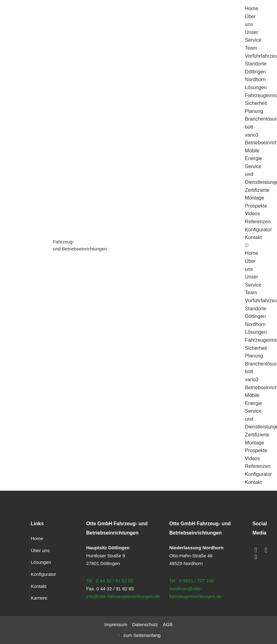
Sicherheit (256, 103)
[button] (250, 246)
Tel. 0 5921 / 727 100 (192, 581)
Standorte (256, 64)
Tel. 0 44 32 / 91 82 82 (110, 581)
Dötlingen (255, 72)
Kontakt (253, 237)
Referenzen (258, 222)
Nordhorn (255, 79)
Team (251, 48)
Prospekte (256, 206)
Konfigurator (258, 230)
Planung (254, 111)
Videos (252, 214)
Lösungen (256, 87)
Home (252, 8)
